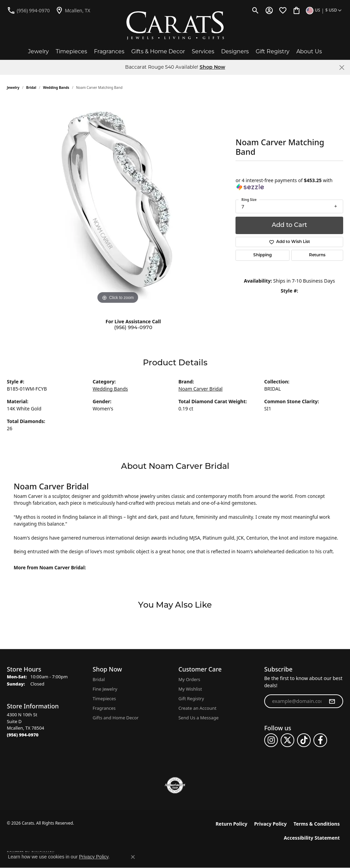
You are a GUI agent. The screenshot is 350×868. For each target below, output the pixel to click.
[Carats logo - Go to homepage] (175, 26)
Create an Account (197, 708)
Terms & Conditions (317, 824)
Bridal (31, 87)
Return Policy (232, 824)
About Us (309, 51)
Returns (317, 255)
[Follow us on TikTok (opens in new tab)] (304, 740)
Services (203, 51)
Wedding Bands (56, 87)
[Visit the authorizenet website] (175, 785)
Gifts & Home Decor (158, 51)
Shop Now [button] (212, 67)
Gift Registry (273, 51)
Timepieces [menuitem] (104, 699)
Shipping (262, 255)
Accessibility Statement (312, 838)
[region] (118, 203)
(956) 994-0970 (133, 328)
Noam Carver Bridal (200, 389)
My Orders (189, 679)
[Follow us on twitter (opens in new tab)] (287, 740)
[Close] (342, 67)
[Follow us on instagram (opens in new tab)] (271, 740)
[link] (28, 10)
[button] (255, 10)
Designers (235, 51)
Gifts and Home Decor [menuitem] (116, 718)
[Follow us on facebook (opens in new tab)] (320, 740)
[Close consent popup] (133, 857)
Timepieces (71, 51)
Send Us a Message (198, 718)
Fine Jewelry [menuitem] (105, 689)
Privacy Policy (270, 824)
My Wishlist (190, 689)
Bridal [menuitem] (99, 679)
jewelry (13, 87)
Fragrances (109, 51)
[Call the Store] (23, 735)
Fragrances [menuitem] (104, 708)
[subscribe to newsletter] (332, 701)
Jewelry (38, 51)
